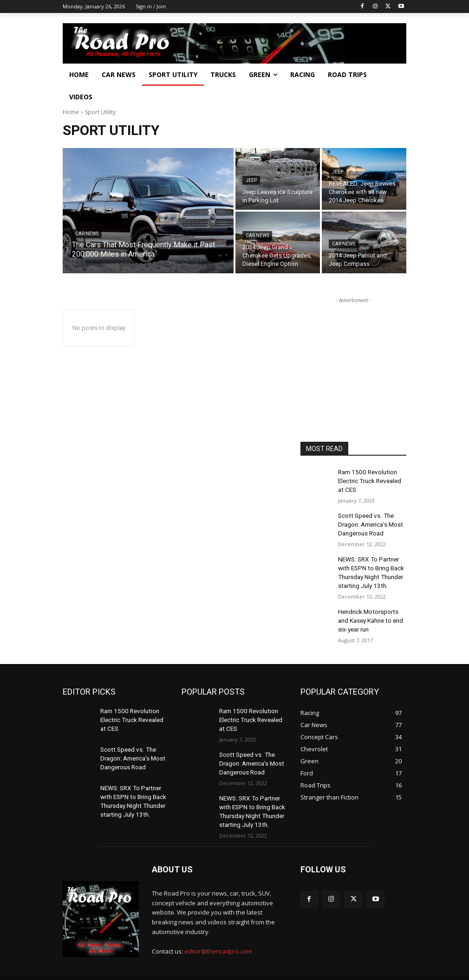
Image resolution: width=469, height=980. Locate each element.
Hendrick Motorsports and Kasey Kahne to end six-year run (371, 609)
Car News (87, 234)
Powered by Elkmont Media (184, 962)
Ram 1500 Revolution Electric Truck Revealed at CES (372, 479)
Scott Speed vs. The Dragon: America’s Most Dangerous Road (369, 520)
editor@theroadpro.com (218, 928)
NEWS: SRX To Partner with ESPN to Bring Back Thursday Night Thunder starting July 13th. (369, 564)
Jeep (251, 180)
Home (71, 112)
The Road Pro (81, 962)
